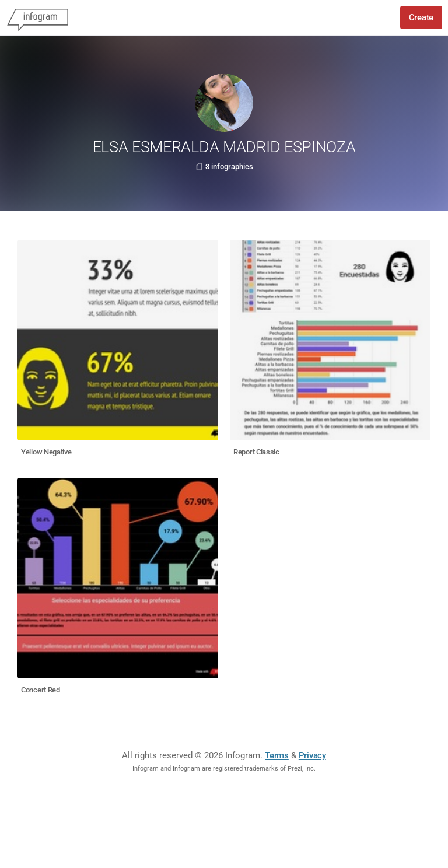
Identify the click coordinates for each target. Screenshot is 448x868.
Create (421, 17)
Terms (277, 755)
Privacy (312, 755)
